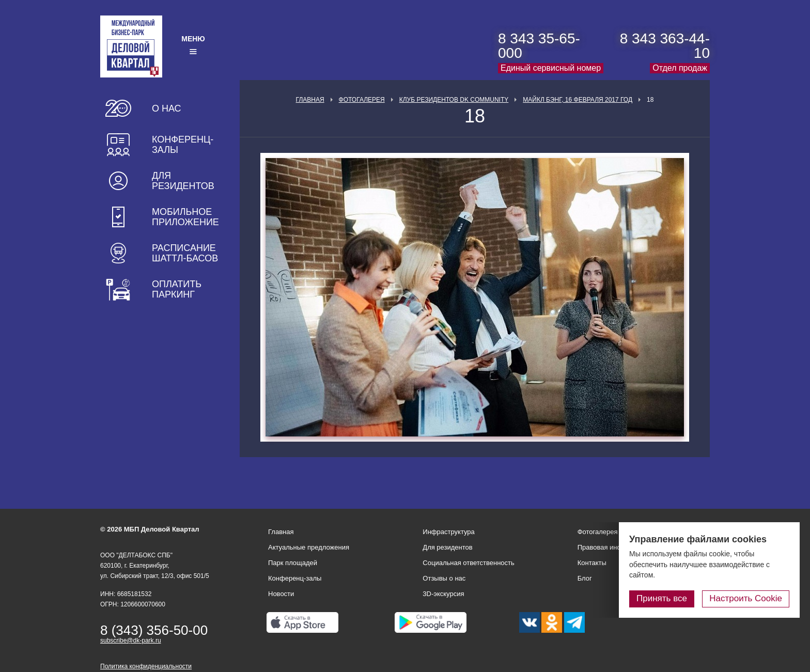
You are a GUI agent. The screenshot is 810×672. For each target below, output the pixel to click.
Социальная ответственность (469, 563)
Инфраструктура (448, 532)
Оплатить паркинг (177, 289)
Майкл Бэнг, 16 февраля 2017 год (578, 100)
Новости (281, 594)
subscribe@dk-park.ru (131, 640)
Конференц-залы (183, 145)
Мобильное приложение (185, 217)
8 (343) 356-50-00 (154, 630)
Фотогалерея (362, 100)
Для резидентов (183, 181)
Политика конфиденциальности (146, 666)
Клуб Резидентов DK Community (454, 100)
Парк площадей (293, 563)
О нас (167, 108)
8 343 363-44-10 (665, 46)
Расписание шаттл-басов (185, 253)
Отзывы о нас (444, 578)
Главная (310, 100)
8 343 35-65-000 (539, 46)
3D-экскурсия (443, 594)
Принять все (662, 598)
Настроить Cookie (746, 598)
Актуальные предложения (309, 547)
